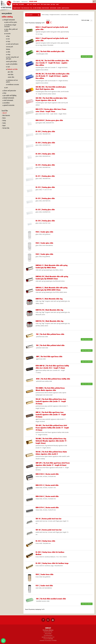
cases (9, 39)
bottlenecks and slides (12, 69)
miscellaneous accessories (13, 85)
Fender (4, 123)
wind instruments (53, 8)
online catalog (16, 4)
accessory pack (10, 47)
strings (9, 54)
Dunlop (4, 121)
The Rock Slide (6, 128)
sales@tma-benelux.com (48, 637)
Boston (4, 118)
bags (8, 36)
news (31, 4)
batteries (8, 49)
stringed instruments (17, 8)
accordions (59, 8)
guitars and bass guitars (11, 22)
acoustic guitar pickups (11, 61)
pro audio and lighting (37, 8)
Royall (4, 126)
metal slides (11, 75)
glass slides (10, 72)
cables (9, 52)
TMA (42, 4)
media (28, 4)
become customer (47, 4)
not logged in (17, 1)
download (35, 4)
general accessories (65, 8)
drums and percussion (25, 8)
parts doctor (53, 4)
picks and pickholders (12, 64)
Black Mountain (6, 115)
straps (9, 41)
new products (21, 4)
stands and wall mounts (13, 44)
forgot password (24, 2)
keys (31, 8)
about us (39, 4)
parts (7, 88)
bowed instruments (46, 8)
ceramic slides (11, 77)
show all (5, 113)
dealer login (33, 2)
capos (9, 67)
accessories (8, 34)
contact (57, 4)
